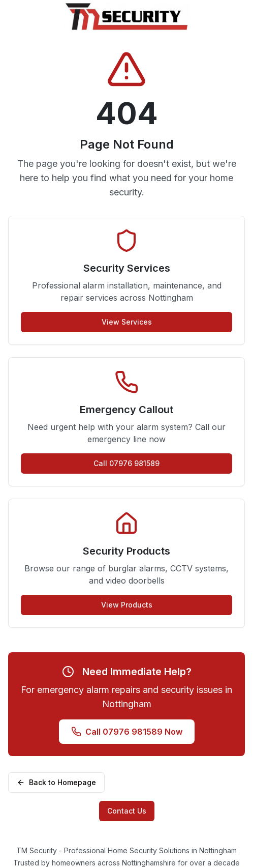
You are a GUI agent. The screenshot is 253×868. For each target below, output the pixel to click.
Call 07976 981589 (126, 463)
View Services (127, 322)
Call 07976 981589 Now (127, 732)
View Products (127, 605)
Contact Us (127, 811)
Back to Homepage (56, 782)
